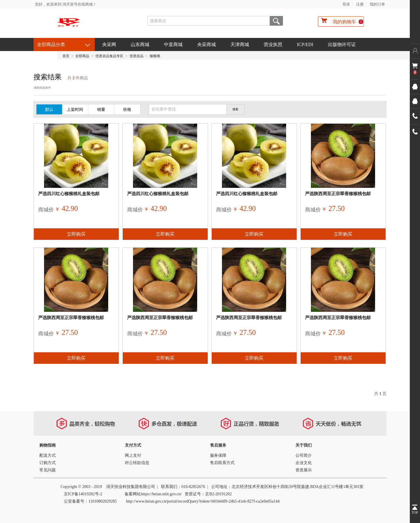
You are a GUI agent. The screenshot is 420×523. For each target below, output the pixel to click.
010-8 (186, 487)
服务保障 (218, 455)
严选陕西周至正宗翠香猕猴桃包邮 (338, 194)
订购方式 (48, 463)
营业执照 (273, 44)
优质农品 (136, 56)
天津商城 (240, 44)
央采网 (109, 44)
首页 (66, 56)
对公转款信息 (137, 463)
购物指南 (48, 445)
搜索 (276, 21)
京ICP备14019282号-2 (83, 494)
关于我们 (304, 445)
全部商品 (82, 56)
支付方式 (133, 445)
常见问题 (48, 470)
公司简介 (304, 455)
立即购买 (76, 234)
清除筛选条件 (42, 88)
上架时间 (75, 110)
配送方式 (48, 455)
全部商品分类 (51, 44)
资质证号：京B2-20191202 (208, 494)
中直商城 (173, 44)
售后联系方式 (222, 463)
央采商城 (206, 44)
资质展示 (304, 470)
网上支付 (133, 455)
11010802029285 (103, 501)
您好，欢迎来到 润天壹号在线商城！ (66, 4)
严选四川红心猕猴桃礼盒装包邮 (69, 194)
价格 (127, 110)
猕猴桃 (155, 56)
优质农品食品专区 (109, 56)
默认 (49, 110)
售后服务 (218, 445)
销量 (101, 110)
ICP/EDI (305, 44)
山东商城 (140, 44)
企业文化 (304, 463)
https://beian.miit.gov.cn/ (161, 494)
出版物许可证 (342, 44)
